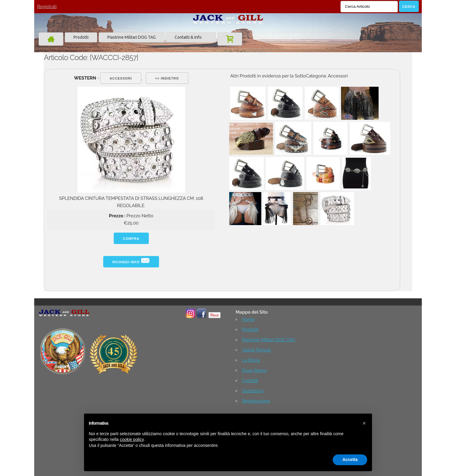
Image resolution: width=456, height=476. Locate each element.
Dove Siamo (254, 370)
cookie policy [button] (132, 439)
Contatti (250, 381)
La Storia (251, 360)
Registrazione (256, 401)
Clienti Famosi (256, 350)
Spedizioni (252, 391)
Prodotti (81, 37)
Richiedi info (131, 261)
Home (248, 319)
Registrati (47, 7)
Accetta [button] (350, 459)
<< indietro (167, 78)
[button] (364, 423)
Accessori (121, 78)
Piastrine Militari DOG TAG (132, 37)
